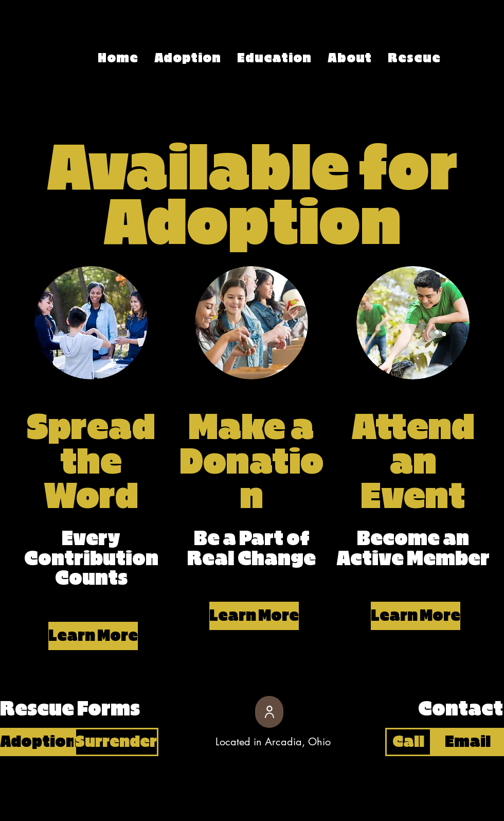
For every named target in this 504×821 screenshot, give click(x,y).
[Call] (408, 742)
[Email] (468, 742)
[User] (269, 712)
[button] (91, 636)
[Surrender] (116, 742)
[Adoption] (38, 742)
